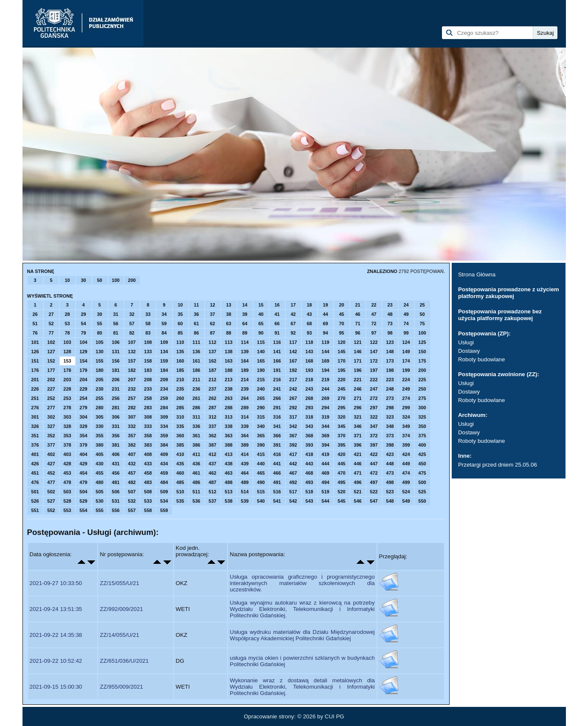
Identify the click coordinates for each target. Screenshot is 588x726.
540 (261, 501)
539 (245, 501)
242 (293, 389)
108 (148, 342)
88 (228, 333)
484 (164, 482)
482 (132, 482)
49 (406, 314)
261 (196, 398)
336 (196, 426)
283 (148, 408)
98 (390, 333)
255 (99, 398)
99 (406, 333)
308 (148, 417)
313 (228, 417)
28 (67, 314)
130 (99, 352)
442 (293, 464)
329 (83, 426)
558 (148, 510)
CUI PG (335, 716)
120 (341, 342)
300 (422, 408)
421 (357, 454)
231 (115, 389)
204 (83, 380)
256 (115, 398)
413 (228, 454)
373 (390, 436)
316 (277, 417)
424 (406, 454)
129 (83, 352)
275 (422, 398)
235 (180, 389)
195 (341, 370)
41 (277, 314)
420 (341, 454)
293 (309, 408)
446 (357, 464)
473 (390, 473)
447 (374, 464)
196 (357, 370)
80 (99, 333)
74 (406, 324)
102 (51, 342)
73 (390, 324)
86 (196, 333)
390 (261, 445)
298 (390, 408)
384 (164, 445)
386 (196, 445)
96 (357, 333)
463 (228, 473)
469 (325, 473)
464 (245, 473)
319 (325, 417)
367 (293, 436)
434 (164, 464)
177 (51, 370)
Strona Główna (477, 274)
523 (390, 492)
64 (245, 324)
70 (341, 324)
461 (196, 473)
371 (357, 436)
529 (83, 501)
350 (422, 426)
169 (325, 361)
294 (325, 408)
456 (115, 473)
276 (35, 408)
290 (261, 408)
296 (357, 408)
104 (83, 342)
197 (374, 370)
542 (293, 501)
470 (341, 473)
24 (406, 305)
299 (406, 408)
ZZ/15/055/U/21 (120, 583)
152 (51, 361)
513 (228, 492)
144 (325, 352)
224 (406, 380)
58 (148, 324)
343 (309, 426)
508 (148, 492)
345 (341, 426)
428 (67, 464)
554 (83, 510)
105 (99, 342)
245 (341, 389)
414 (245, 454)
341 (277, 426)
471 (357, 473)
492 (293, 482)
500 (422, 482)
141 (277, 352)
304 (83, 417)
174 (406, 361)
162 (212, 361)
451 (35, 473)
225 (422, 380)
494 (325, 482)
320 (341, 417)
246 (357, 389)
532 (132, 501)
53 (67, 324)
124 (406, 342)
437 (212, 464)
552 (51, 510)
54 (83, 324)
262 (212, 398)
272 (374, 398)
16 (277, 305)
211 (196, 380)
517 (293, 492)
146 (357, 352)
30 (83, 280)
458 (148, 473)
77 (51, 333)
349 (406, 426)
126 (35, 352)
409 (164, 454)
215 (261, 380)
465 (261, 473)
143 (309, 352)
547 (374, 501)
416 (277, 454)
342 (293, 426)
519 (325, 492)
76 (35, 333)
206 (115, 380)
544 (325, 501)
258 (148, 398)
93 (309, 333)
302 (51, 417)
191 (277, 370)
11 (196, 305)
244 (325, 389)
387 (212, 445)
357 (132, 436)
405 (99, 454)
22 (374, 305)
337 (212, 426)
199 (406, 370)
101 (35, 342)
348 (390, 426)
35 (180, 314)
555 (99, 510)
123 (390, 342)
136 (196, 352)
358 (148, 436)
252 (51, 398)
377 (51, 445)
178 (67, 370)
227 (51, 389)
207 (132, 380)
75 (422, 324)
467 (293, 473)
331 (115, 426)
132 (132, 352)
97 (374, 333)
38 (228, 314)
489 (245, 482)
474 (406, 473)
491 (277, 482)
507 (132, 492)
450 (422, 464)
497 (374, 482)
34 (164, 314)
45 (341, 314)
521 (357, 492)
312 (212, 417)
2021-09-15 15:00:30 (56, 687)
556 (115, 510)
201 (35, 380)
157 (132, 361)
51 (35, 324)
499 (406, 482)
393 (309, 445)
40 (261, 314)
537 (212, 501)
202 (51, 380)
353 (67, 436)
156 (115, 361)
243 (309, 389)
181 (115, 370)
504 (83, 492)
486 (196, 482)
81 (115, 333)
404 (83, 454)
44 (325, 314)
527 (51, 501)
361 (196, 436)
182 (132, 370)
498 (390, 482)
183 (148, 370)
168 (309, 361)
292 (293, 408)
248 (390, 389)
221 (357, 380)
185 (180, 370)
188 (228, 370)
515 (261, 492)
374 (406, 436)
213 (228, 380)
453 (67, 473)
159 (164, 361)
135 (180, 352)
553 (67, 510)
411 (196, 454)
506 (115, 492)
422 (374, 454)
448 (390, 464)
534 (164, 501)
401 (35, 454)
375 (422, 436)
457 (132, 473)
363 (228, 436)
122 (374, 342)
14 (245, 305)
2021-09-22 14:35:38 (56, 635)
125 (422, 342)
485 (180, 482)
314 (245, 417)
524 (406, 492)
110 (180, 342)
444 (325, 464)
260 (180, 398)
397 (374, 445)
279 (83, 408)
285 (180, 408)
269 (325, 398)
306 (115, 417)
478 (67, 482)
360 (180, 436)
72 (374, 324)
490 (261, 482)
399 (406, 445)
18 (309, 305)
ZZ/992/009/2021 (121, 609)
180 (99, 370)
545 (341, 501)
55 (99, 324)
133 (148, 352)
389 (245, 445)
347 (374, 426)
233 (148, 389)
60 (180, 324)
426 (35, 464)
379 (83, 445)
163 (228, 361)
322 (374, 417)
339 (245, 426)
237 (212, 389)
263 (228, 398)
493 (309, 482)
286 (196, 408)
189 (245, 370)
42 (293, 314)
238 (228, 389)
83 (148, 333)
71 (357, 324)
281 (115, 408)
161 (196, 361)
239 (245, 389)
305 (99, 417)
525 (422, 492)
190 (261, 370)
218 (309, 380)
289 (245, 408)
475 (422, 473)
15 (261, 305)
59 (164, 324)
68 (309, 324)
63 (228, 324)
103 (67, 342)
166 (277, 361)
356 (115, 436)
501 (35, 492)
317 (293, 417)
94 (325, 333)
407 (132, 454)
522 (374, 492)
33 (148, 314)
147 (374, 352)
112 (212, 342)
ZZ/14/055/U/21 (120, 635)
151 (35, 361)
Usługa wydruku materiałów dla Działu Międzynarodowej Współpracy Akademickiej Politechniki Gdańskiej (302, 635)
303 (67, 417)
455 (99, 473)
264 (245, 398)
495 (341, 482)
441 (277, 464)
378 (67, 445)
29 (83, 314)
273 (390, 398)
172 (374, 361)
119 (325, 342)
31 (115, 314)
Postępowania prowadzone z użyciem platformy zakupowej (509, 293)
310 (180, 417)
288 (228, 408)
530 (99, 501)
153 (67, 361)
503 (67, 492)
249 (406, 389)
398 (390, 445)
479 (83, 482)
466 (277, 473)
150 (422, 352)
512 (212, 492)
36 (196, 314)
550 (422, 501)
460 (180, 473)
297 (374, 408)
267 (293, 398)
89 (245, 333)
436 (196, 464)
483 (148, 482)
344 (325, 426)
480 (99, 482)
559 (164, 510)
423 (390, 454)
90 (261, 333)
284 (164, 408)
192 (293, 370)
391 (277, 445)
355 (99, 436)
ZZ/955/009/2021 (121, 687)
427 (51, 464)
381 (115, 445)
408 (148, 454)
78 (67, 333)
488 (228, 482)
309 (164, 417)
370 (341, 436)
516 (277, 492)
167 (293, 361)
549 (406, 501)
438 (228, 464)
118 (309, 342)
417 (293, 454)
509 (164, 492)
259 (164, 398)
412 (212, 454)
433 (148, 464)
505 (99, 492)
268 (309, 398)
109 (164, 342)
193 (309, 370)
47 (374, 314)
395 (341, 445)
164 (245, 361)
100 (115, 280)
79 (83, 333)
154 (83, 361)
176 (35, 370)
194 (325, 370)
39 (245, 314)
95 (341, 333)
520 (341, 492)
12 (212, 305)
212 (212, 380)
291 (277, 408)
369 (325, 436)
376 (35, 445)
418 (309, 454)
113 (228, 342)
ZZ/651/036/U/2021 (124, 661)
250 (422, 389)
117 (293, 342)
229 (83, 389)
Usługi (466, 342)
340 (261, 426)
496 (357, 482)
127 (51, 352)
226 (35, 389)
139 (245, 352)
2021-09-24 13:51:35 (56, 609)
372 (374, 436)
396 (357, 445)
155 (99, 361)
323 (390, 417)
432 (132, 464)
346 (357, 426)
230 (99, 389)
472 (374, 473)
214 (245, 380)
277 (51, 408)
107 (132, 342)
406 (115, 454)
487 (212, 482)
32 (132, 314)
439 (245, 464)
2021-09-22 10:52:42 (56, 661)
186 (196, 370)
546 (357, 501)
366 (277, 436)
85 (180, 333)
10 (67, 280)
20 (341, 305)
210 (180, 380)
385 (180, 445)
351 (35, 436)
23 (390, 305)
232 (132, 389)
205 (99, 380)
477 (51, 482)
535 (180, 501)
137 (212, 352)
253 (67, 398)
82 (132, 333)
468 (309, 473)
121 (357, 342)
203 (67, 380)
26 (35, 314)
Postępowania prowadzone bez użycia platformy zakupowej (500, 315)
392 (293, 445)
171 (357, 361)
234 (164, 389)
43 (309, 314)
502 (51, 492)
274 (406, 398)
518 (309, 492)
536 (196, 501)
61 (196, 324)
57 (132, 324)
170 (341, 361)
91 (277, 333)
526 (35, 501)
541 (277, 501)
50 (99, 280)
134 (164, 352)
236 (196, 389)
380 (99, 445)
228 (67, 389)
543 (309, 501)
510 (180, 492)
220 (341, 380)
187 (212, 370)
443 (309, 464)
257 (132, 398)
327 (51, 426)
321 (357, 417)
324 (406, 417)
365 (261, 436)
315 (261, 417)
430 (99, 464)
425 (422, 454)
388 (228, 445)
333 (148, 426)
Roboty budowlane (481, 359)
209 (164, 380)
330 (99, 426)
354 (83, 436)
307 (132, 417)
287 (212, 408)
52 (51, 324)
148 (390, 352)
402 (51, 454)
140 (261, 352)
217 (293, 380)
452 (51, 473)
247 (374, 389)
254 (83, 398)
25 (422, 305)
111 (196, 342)
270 (341, 398)
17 (293, 305)
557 (132, 510)
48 (390, 314)
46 (357, 314)
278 (67, 408)
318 (309, 417)
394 (325, 445)
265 (261, 398)
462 (212, 473)
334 (164, 426)
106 (115, 342)
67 (293, 324)
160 (180, 361)
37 (212, 314)
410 (180, 454)
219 (325, 380)
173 (390, 361)
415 (261, 454)
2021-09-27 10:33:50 (56, 583)
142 (293, 352)
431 (115, 464)
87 (212, 333)
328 (67, 426)
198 (390, 370)
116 (277, 342)
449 (406, 464)
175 (422, 361)
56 (115, 324)
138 (228, 352)
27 (51, 314)
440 (261, 464)
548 (390, 501)
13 (228, 305)
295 (341, 408)
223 (390, 380)
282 (132, 408)
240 (261, 389)
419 (325, 454)
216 (277, 380)
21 (357, 305)
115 (261, 342)
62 (212, 324)
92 (293, 333)
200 (132, 280)
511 (196, 492)
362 (212, 436)
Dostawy (469, 351)
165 (261, 361)
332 (132, 426)
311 (196, 417)
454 (83, 473)
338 (228, 426)
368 (309, 436)
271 (357, 398)
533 (148, 501)
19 (325, 305)
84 (164, 333)
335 (180, 426)
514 (245, 492)
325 (422, 417)
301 (35, 417)
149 (406, 352)
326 (35, 426)
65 (261, 324)
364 (245, 436)
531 (115, 501)
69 (325, 324)
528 (67, 501)
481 (115, 482)
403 (67, 454)
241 (277, 389)
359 (164, 436)
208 (148, 380)
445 (341, 464)
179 (83, 370)
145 (341, 352)
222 (374, 380)
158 (148, 361)
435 (180, 464)
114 (245, 342)
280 (99, 408)
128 (67, 352)
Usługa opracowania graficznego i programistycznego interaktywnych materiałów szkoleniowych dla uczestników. (302, 583)
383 (148, 445)
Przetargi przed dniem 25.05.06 (498, 465)
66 (277, 324)
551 (35, 510)
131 (115, 352)
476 (35, 482)
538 (228, 501)
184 (164, 370)
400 (422, 445)
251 (35, 398)
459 (164, 473)
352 (51, 436)
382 (132, 445)
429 (83, 464)
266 (277, 398)
